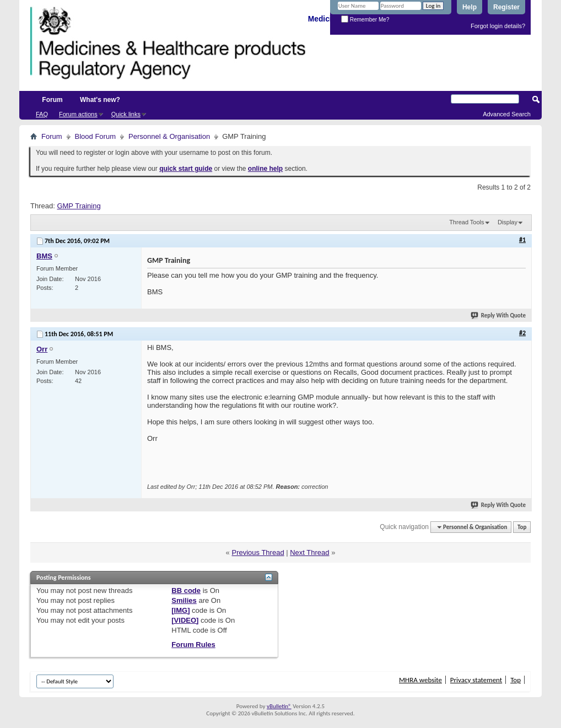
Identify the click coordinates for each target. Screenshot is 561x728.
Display (508, 222)
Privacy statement (476, 680)
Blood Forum (95, 136)
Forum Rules (193, 645)
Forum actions (78, 114)
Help (470, 7)
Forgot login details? (498, 26)
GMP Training (79, 206)
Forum (52, 100)
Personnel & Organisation (169, 136)
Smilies (184, 600)
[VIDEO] (185, 620)
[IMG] (180, 610)
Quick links (126, 114)
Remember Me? (365, 20)
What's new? (100, 100)
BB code (186, 591)
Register (506, 7)
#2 (522, 333)
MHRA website (420, 680)
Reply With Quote (499, 316)
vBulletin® (279, 706)
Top (522, 527)
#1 (522, 240)
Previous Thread (258, 552)
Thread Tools (466, 222)
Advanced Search (507, 114)
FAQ (42, 114)
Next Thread (309, 552)
